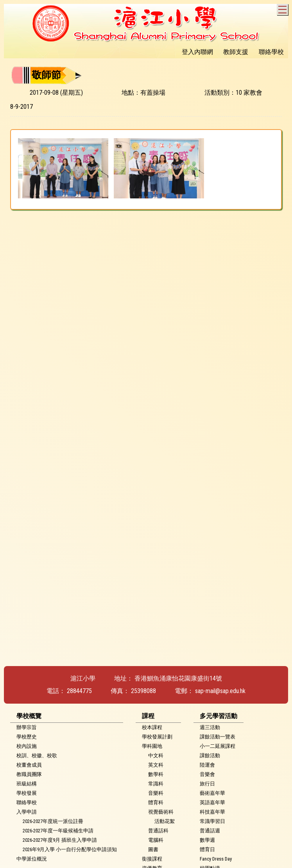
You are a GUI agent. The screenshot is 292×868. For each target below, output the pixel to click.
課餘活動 (210, 755)
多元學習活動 (219, 716)
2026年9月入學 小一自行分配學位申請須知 (70, 849)
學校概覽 (29, 716)
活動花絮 (165, 821)
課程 (148, 716)
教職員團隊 (29, 774)
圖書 (153, 849)
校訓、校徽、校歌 (37, 755)
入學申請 (27, 812)
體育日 (207, 849)
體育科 (156, 802)
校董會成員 (29, 765)
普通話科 (158, 831)
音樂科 (156, 793)
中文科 (156, 755)
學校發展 (27, 793)
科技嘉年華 (212, 812)
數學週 (207, 840)
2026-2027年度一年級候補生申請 (58, 831)
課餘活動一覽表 (218, 737)
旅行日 (207, 784)
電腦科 (156, 840)
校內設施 (27, 746)
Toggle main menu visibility (283, 8)
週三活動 (210, 727)
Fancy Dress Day (216, 859)
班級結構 (27, 784)
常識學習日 (212, 821)
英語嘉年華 (212, 802)
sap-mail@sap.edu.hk (220, 691)
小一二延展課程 (218, 746)
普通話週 (210, 831)
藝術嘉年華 (212, 793)
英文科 (156, 765)
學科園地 (152, 746)
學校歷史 (27, 737)
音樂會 (207, 774)
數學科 (156, 774)
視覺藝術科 (161, 812)
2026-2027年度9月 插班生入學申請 (60, 840)
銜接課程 (152, 859)
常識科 (156, 784)
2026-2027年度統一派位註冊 (53, 821)
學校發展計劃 (157, 737)
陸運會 (207, 765)
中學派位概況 (32, 859)
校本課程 (152, 727)
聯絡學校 (27, 802)
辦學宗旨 (27, 727)
